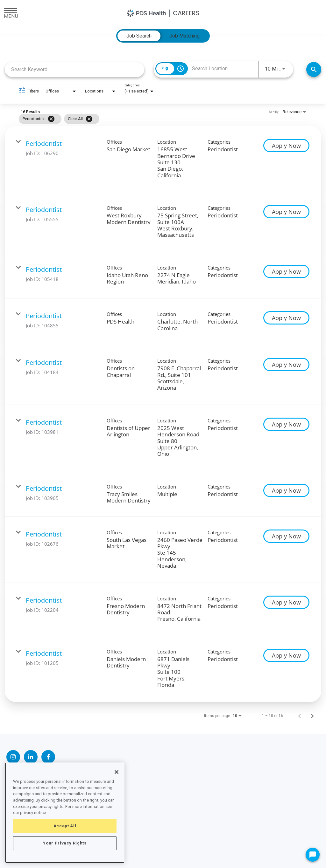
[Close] (117, 772)
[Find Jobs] (314, 69)
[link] (163, 159)
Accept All (65, 826)
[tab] (139, 36)
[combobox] (74, 69)
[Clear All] (89, 119)
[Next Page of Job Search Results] (312, 716)
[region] (65, 813)
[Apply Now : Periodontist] (286, 146)
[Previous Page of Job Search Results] (300, 716)
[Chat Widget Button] (313, 855)
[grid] (151, 119)
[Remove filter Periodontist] (51, 119)
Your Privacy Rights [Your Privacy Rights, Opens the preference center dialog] (65, 843)
